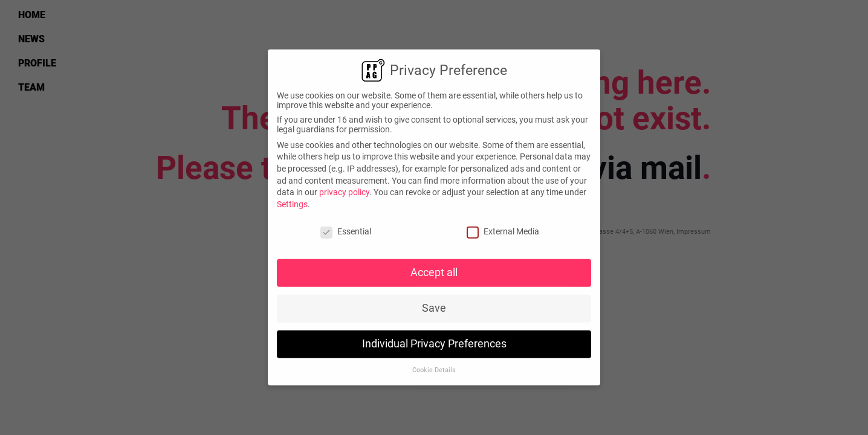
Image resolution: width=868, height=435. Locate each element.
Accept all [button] (434, 268)
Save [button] (434, 304)
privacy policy (344, 188)
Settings (292, 199)
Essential (346, 227)
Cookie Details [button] (434, 366)
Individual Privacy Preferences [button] (434, 340)
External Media (503, 227)
